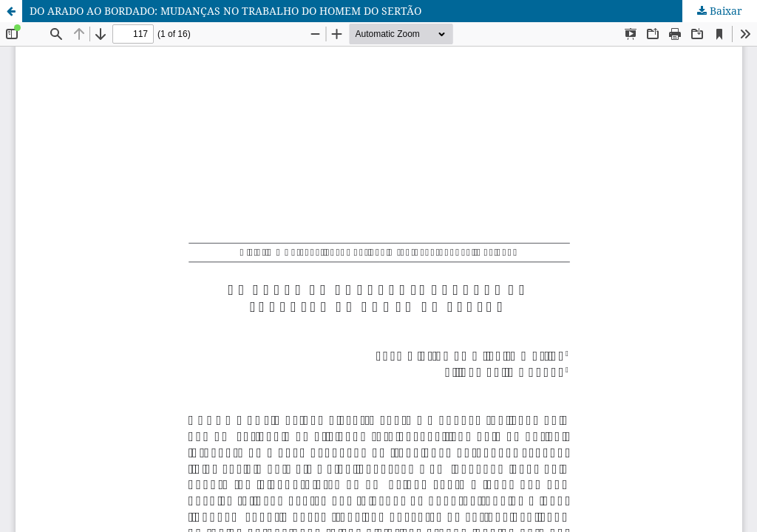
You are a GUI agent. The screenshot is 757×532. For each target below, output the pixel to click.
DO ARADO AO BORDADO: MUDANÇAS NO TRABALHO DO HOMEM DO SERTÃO (225, 11)
